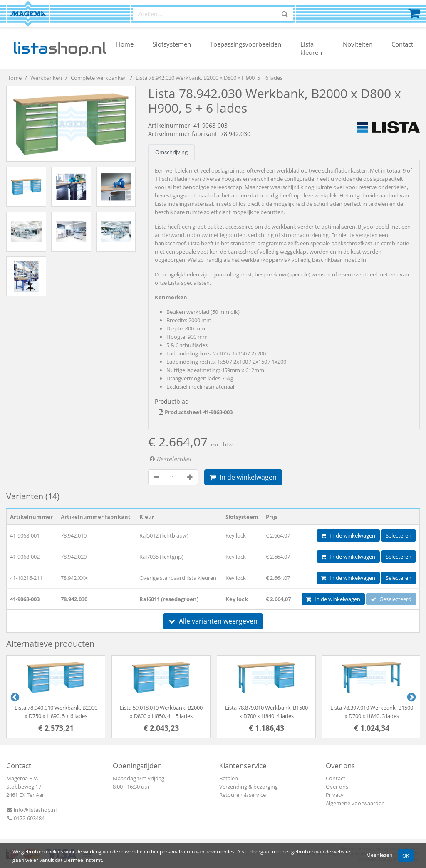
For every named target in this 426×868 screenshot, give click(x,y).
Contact (402, 44)
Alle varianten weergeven (213, 621)
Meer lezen (379, 855)
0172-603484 (25, 818)
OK (406, 856)
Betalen (229, 778)
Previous (14, 697)
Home (125, 44)
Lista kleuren (311, 48)
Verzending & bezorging (249, 787)
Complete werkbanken (99, 78)
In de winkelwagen (243, 477)
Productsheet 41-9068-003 (196, 412)
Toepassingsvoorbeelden (246, 44)
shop (60, 48)
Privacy (335, 795)
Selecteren (399, 535)
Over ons (337, 787)
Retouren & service (243, 795)
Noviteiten (358, 44)
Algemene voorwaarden (355, 803)
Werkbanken (46, 78)
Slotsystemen (172, 44)
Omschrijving (171, 152)
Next (411, 697)
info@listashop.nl (31, 810)
